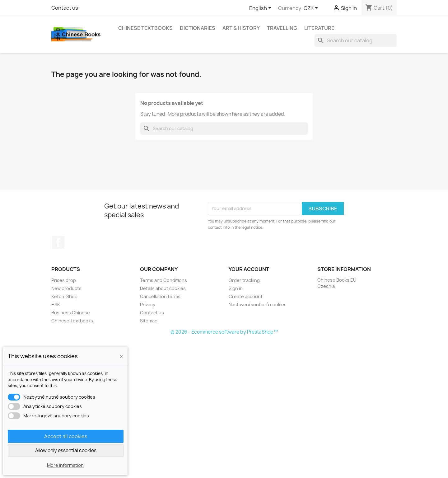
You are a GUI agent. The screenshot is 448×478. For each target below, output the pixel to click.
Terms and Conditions (163, 280)
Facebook (58, 242)
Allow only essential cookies (66, 450)
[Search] (356, 40)
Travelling (282, 28)
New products (66, 288)
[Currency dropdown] (312, 8)
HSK (56, 305)
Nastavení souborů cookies (258, 305)
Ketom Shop (64, 296)
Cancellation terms (160, 296)
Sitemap (149, 321)
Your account (249, 269)
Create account (246, 296)
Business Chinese (71, 313)
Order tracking (244, 280)
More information (65, 465)
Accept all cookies (66, 436)
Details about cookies (163, 288)
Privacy (148, 305)
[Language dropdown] (261, 8)
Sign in (236, 288)
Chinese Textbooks (145, 28)
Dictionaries (198, 28)
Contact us (65, 8)
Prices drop (64, 280)
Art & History (241, 28)
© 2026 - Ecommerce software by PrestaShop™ (224, 332)
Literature (319, 28)
